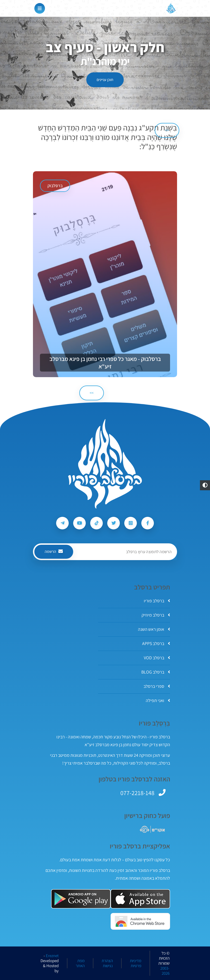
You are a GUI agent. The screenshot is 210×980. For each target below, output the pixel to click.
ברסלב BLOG (156, 672)
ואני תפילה (158, 700)
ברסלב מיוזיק (156, 615)
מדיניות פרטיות (136, 963)
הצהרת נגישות (107, 963)
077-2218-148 (137, 793)
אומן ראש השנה (154, 629)
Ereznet (52, 956)
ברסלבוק (55, 186)
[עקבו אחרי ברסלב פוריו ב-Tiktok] (96, 523)
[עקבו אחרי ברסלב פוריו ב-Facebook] (148, 523)
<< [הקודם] (167, 130)
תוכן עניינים (105, 80)
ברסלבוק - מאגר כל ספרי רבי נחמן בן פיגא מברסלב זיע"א (105, 363)
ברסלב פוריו (157, 601)
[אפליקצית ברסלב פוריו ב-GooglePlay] (81, 899)
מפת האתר (80, 963)
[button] (205, 485)
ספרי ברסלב (157, 686)
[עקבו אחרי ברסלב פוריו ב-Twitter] (114, 523)
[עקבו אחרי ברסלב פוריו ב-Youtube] (79, 523)
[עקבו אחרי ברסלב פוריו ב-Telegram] (62, 523)
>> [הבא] (92, 393)
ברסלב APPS (156, 644)
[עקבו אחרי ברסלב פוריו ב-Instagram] (131, 523)
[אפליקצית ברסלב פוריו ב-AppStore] (140, 899)
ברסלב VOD (157, 658)
